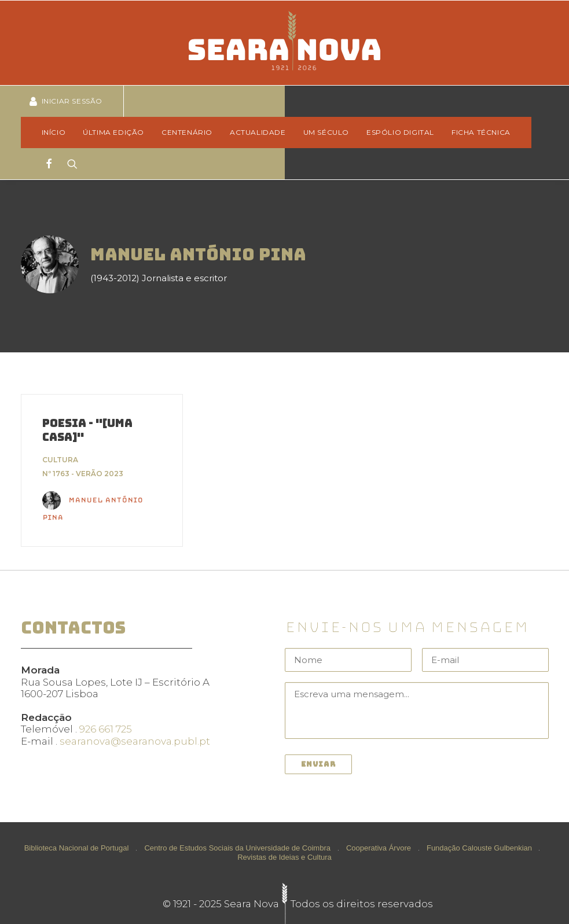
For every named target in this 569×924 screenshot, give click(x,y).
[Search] (69, 164)
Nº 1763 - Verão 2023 (83, 474)
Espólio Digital (400, 132)
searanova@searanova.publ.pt (135, 741)
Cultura (60, 460)
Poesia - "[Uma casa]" (87, 430)
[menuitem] (58, 132)
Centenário (187, 132)
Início (54, 132)
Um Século (326, 132)
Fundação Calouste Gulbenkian (479, 847)
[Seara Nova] (284, 43)
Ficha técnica (481, 132)
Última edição (113, 132)
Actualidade (258, 132)
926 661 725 (106, 729)
